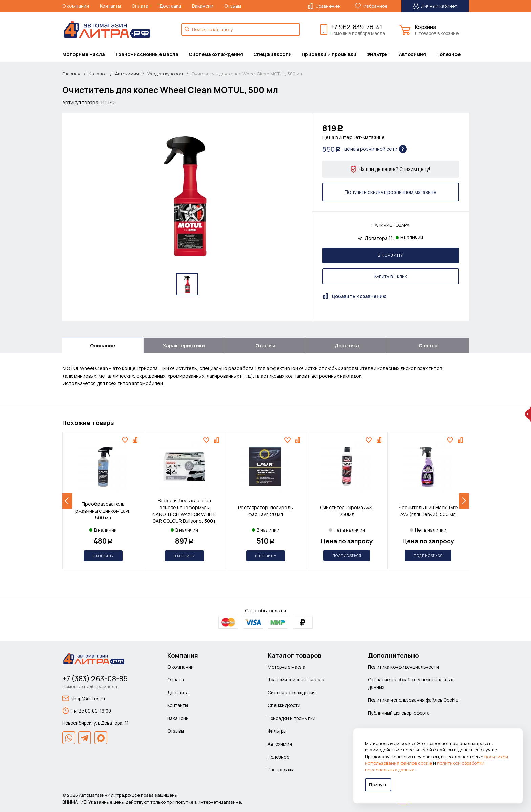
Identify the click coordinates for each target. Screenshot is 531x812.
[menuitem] (89, 54)
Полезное (448, 54)
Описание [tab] (103, 346)
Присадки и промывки (329, 54)
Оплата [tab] (428, 346)
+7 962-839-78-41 (356, 27)
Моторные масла (84, 54)
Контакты (110, 6)
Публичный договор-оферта (399, 713)
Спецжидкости (272, 54)
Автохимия (412, 54)
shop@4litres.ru (84, 698)
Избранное (371, 6)
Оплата (140, 6)
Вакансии (203, 6)
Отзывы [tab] (265, 346)
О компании (76, 6)
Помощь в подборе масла (358, 33)
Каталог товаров (294, 655)
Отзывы (233, 6)
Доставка (170, 6)
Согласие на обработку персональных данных (411, 683)
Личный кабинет (435, 6)
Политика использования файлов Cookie (413, 700)
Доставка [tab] (347, 346)
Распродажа (281, 770)
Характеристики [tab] (184, 346)
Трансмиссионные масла (147, 54)
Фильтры (378, 54)
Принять (378, 785)
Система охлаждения (216, 54)
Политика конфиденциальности (403, 667)
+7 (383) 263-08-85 (95, 679)
